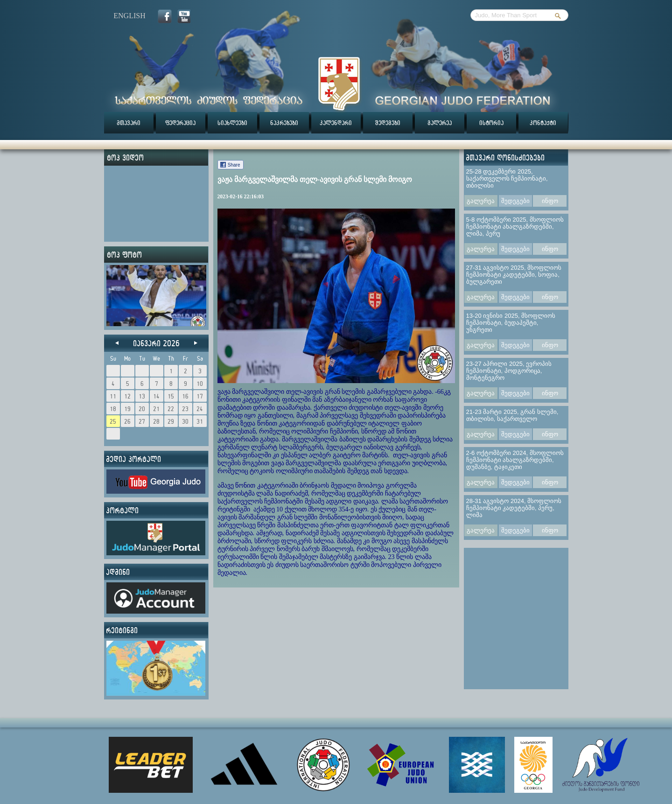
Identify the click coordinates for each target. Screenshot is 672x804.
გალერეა (440, 123)
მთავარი (129, 123)
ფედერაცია (180, 123)
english (129, 16)
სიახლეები (232, 123)
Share (234, 165)
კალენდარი (336, 123)
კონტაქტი (543, 123)
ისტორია (491, 123)
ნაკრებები (284, 123)
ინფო (550, 201)
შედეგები (388, 123)
